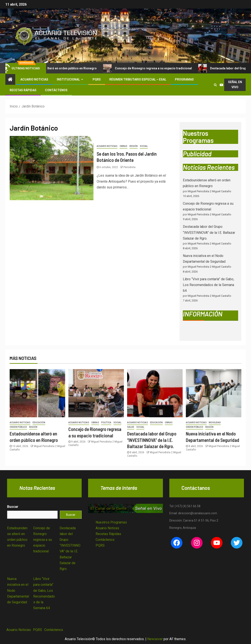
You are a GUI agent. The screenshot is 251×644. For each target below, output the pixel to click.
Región (134, 146)
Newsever (155, 639)
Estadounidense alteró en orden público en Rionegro (64, 68)
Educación (39, 423)
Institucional (68, 79)
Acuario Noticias (34, 79)
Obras (123, 146)
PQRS (97, 79)
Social (144, 146)
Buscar (13, 507)
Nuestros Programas (111, 522)
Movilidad (215, 423)
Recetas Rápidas (23, 90)
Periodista (129, 167)
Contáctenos (56, 90)
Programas (184, 79)
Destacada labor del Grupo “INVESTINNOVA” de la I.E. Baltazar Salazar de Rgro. (209, 232)
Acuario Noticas (107, 528)
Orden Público (18, 427)
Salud (131, 427)
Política (106, 423)
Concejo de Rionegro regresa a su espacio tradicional (158, 68)
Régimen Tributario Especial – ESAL (138, 79)
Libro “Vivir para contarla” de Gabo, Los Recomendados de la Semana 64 (208, 285)
